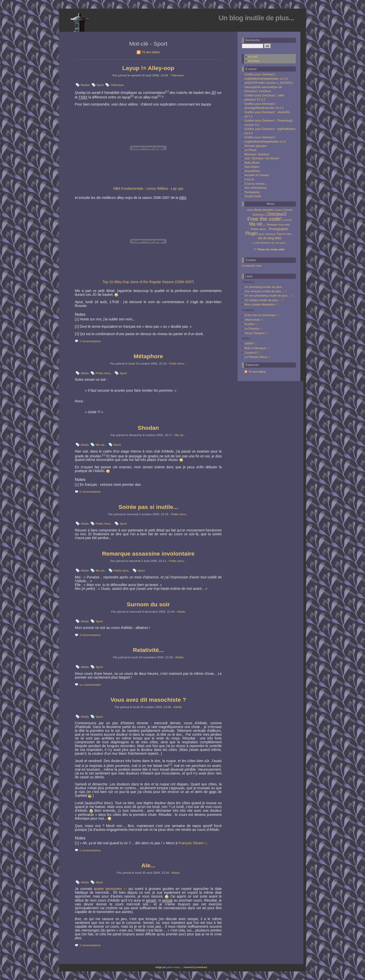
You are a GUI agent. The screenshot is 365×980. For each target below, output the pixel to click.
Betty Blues (252, 163)
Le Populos (252, 329)
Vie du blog (266, 238)
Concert (288, 210)
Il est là (249, 179)
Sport (100, 85)
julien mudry (174, 967)
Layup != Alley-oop (148, 68)
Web (278, 238)
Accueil (253, 57)
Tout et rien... (285, 234)
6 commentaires (90, 492)
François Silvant (191, 843)
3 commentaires (90, 635)
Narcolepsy (252, 167)
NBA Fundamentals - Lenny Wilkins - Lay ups (148, 189)
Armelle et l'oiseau (257, 175)
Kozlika (249, 324)
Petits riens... (178, 364)
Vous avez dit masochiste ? (148, 700)
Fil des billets (151, 52)
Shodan (148, 428)
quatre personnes (108, 889)
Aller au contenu (168, 26)
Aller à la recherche (222, 26)
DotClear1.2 (260, 215)
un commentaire (90, 685)
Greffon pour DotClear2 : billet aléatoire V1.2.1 (264, 98)
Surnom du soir (148, 604)
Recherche (253, 40)
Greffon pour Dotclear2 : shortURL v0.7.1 (267, 114)
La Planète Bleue (256, 357)
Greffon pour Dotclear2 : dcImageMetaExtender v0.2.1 (264, 106)
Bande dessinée (264, 210)
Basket (85, 85)
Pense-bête (284, 225)
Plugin (252, 233)
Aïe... (148, 865)
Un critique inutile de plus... (262, 300)
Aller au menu (194, 26)
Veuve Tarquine (255, 333)
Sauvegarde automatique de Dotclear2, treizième (263, 89)
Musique (272, 225)
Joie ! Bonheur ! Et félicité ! (262, 158)
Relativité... (148, 650)
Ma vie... (180, 435)
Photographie (278, 229)
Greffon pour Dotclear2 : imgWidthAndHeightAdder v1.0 (265, 139)
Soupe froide (253, 196)
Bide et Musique (255, 348)
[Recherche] (252, 46)
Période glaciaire (255, 146)
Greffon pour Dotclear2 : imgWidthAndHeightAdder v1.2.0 (266, 76)
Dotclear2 (277, 214)
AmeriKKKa (252, 171)
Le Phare (250, 150)
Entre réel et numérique (260, 315)
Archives (254, 61)
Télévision (177, 75)
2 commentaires (90, 341)
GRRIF (249, 343)
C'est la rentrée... (256, 184)
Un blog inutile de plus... (256, 18)
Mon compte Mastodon (260, 304)
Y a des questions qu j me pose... (269, 243)
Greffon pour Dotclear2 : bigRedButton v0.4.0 (270, 131)
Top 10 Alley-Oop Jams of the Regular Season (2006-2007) (148, 282)
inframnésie (252, 320)
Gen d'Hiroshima (255, 188)
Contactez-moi (251, 266)
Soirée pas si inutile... (148, 507)
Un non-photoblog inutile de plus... (267, 296)
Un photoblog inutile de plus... (264, 287)
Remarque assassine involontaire (148, 554)
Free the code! (265, 219)
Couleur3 (250, 353)
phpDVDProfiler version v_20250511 (269, 83)
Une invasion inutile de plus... (264, 291)
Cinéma (278, 210)
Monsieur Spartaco (257, 154)
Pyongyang (252, 192)
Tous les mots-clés (271, 249)
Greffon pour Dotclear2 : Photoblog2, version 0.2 (269, 123)
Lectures (287, 220)
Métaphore (148, 356)
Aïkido (85, 373)
